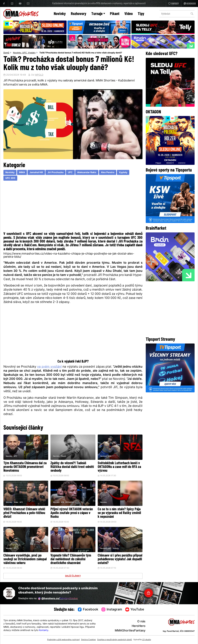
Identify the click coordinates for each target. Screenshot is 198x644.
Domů (6, 53)
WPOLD (39, 75)
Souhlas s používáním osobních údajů (115, 640)
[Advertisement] (73, 207)
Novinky (60, 14)
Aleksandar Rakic (87, 173)
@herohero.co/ (58, 599)
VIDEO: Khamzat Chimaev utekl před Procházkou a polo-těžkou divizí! (24, 513)
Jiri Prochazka (56, 173)
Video (129, 14)
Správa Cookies (88, 640)
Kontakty (44, 630)
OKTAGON (69, 502)
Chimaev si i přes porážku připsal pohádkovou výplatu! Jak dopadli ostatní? (120, 559)
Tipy (141, 14)
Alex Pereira (108, 173)
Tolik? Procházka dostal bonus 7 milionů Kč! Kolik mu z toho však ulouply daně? (81, 53)
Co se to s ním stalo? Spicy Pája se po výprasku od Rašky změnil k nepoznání (119, 513)
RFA (110, 456)
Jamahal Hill (36, 173)
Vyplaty (32, 53)
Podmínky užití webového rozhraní (63, 640)
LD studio (147, 640)
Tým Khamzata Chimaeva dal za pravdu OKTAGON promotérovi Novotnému (25, 467)
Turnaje (98, 14)
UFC (25, 53)
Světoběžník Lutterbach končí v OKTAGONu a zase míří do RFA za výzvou (119, 467)
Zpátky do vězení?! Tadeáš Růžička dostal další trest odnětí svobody (72, 467)
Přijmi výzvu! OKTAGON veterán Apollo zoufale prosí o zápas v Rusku (72, 513)
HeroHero (139, 626)
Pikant (115, 14)
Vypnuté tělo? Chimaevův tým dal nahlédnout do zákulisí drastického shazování (71, 559)
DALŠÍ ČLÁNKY (73, 576)
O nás (141, 622)
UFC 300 (10, 178)
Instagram (112, 610)
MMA (22, 173)
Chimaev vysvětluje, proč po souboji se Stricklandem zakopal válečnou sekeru (25, 559)
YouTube (135, 610)
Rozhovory (79, 14)
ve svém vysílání (49, 367)
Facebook (88, 610)
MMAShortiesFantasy (130, 631)
